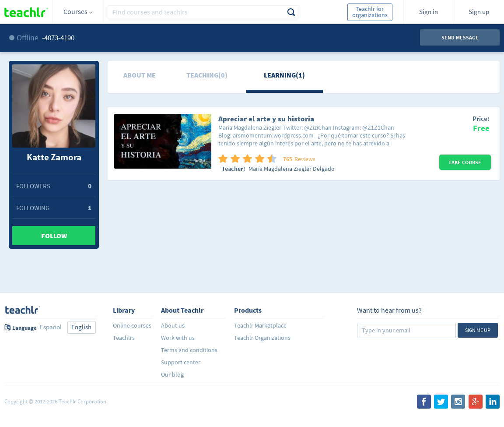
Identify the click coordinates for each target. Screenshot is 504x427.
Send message (460, 37)
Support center (181, 362)
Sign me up (478, 330)
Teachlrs (124, 338)
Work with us (178, 338)
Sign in (429, 12)
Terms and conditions (189, 350)
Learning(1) (284, 75)
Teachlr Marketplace (260, 325)
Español (51, 327)
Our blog (172, 374)
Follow (54, 236)
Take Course (465, 162)
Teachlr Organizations (262, 338)
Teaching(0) (207, 75)
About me (140, 75)
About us (173, 325)
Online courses (132, 325)
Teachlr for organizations (370, 12)
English (81, 327)
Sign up (479, 12)
